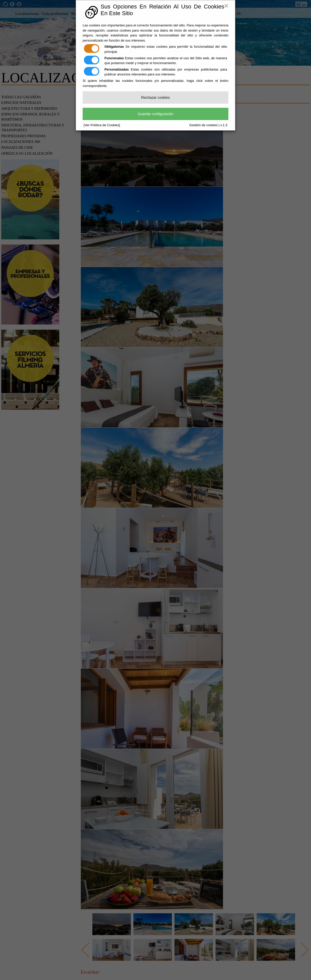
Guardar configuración (156, 114)
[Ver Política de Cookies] (102, 125)
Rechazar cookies (155, 97)
